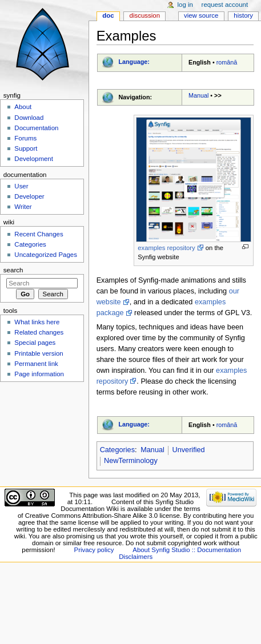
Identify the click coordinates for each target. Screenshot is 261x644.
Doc (108, 15)
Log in (185, 5)
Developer (29, 196)
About (23, 107)
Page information (39, 374)
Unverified (189, 450)
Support (26, 148)
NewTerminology (131, 461)
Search (13, 270)
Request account (225, 5)
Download (29, 118)
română (227, 62)
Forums (25, 138)
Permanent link (36, 364)
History (243, 15)
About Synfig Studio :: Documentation (187, 550)
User (21, 186)
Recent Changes (39, 234)
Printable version (39, 353)
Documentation (36, 128)
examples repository (166, 248)
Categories (117, 450)
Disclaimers (136, 557)
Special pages (35, 343)
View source (201, 15)
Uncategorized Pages (46, 255)
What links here (37, 322)
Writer (23, 207)
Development (33, 159)
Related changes (39, 332)
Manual (198, 95)
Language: (134, 62)
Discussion (145, 15)
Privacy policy (94, 550)
